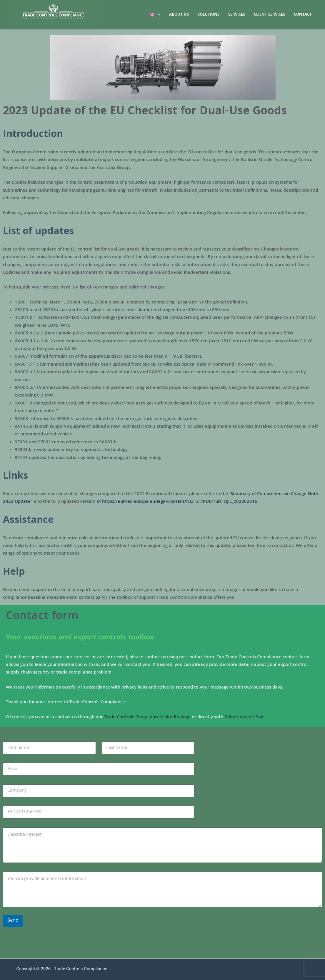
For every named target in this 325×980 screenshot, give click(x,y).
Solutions (209, 15)
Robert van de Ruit (244, 717)
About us (179, 15)
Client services (269, 15)
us (98, 598)
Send (13, 921)
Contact (303, 15)
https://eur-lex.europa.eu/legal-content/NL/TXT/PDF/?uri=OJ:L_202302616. (180, 502)
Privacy (117, 969)
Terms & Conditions (147, 969)
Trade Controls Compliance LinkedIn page (147, 717)
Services (237, 15)
